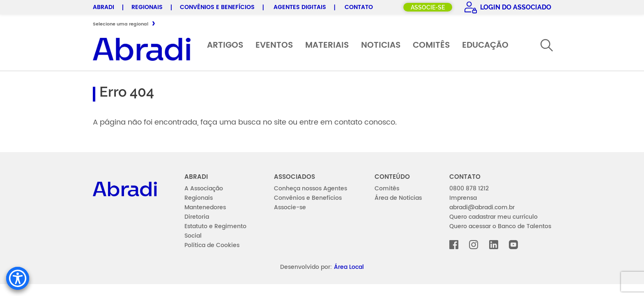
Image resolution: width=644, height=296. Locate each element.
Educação (485, 45)
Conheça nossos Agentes (310, 188)
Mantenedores (205, 207)
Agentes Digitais (300, 7)
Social (193, 236)
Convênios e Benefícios (217, 7)
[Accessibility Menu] (18, 278)
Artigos (225, 45)
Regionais (147, 7)
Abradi (103, 7)
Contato (359, 7)
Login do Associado (515, 7)
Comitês (431, 45)
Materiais (327, 45)
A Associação (204, 188)
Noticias (381, 45)
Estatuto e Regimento (215, 226)
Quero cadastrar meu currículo (493, 217)
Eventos (274, 45)
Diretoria (197, 217)
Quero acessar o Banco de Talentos (500, 226)
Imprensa (463, 198)
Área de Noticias (398, 198)
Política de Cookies (212, 245)
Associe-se (428, 7)
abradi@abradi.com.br (482, 207)
